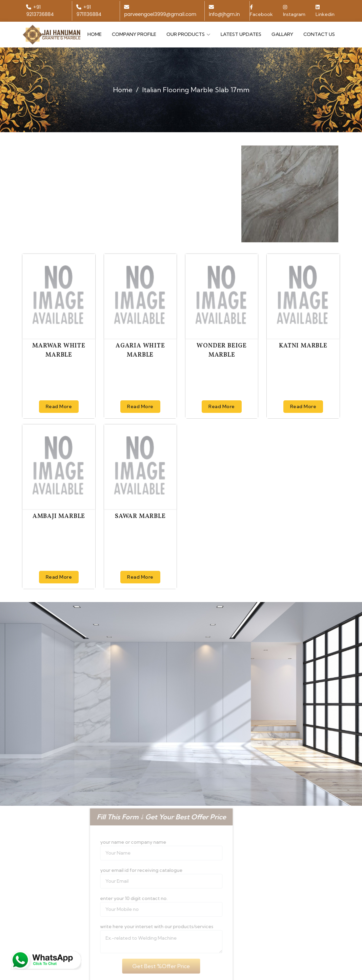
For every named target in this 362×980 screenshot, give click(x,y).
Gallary (282, 34)
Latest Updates (241, 34)
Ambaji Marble (59, 516)
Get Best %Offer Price (152, 966)
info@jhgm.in (224, 11)
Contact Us (319, 34)
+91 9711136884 (89, 11)
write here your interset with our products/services (147, 926)
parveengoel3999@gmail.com (160, 11)
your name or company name (124, 842)
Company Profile (134, 34)
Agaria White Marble (140, 351)
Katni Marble (303, 346)
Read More (59, 406)
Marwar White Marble (59, 351)
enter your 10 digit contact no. (125, 898)
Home (95, 34)
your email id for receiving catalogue (132, 870)
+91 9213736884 (40, 11)
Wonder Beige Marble (222, 351)
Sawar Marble (140, 516)
